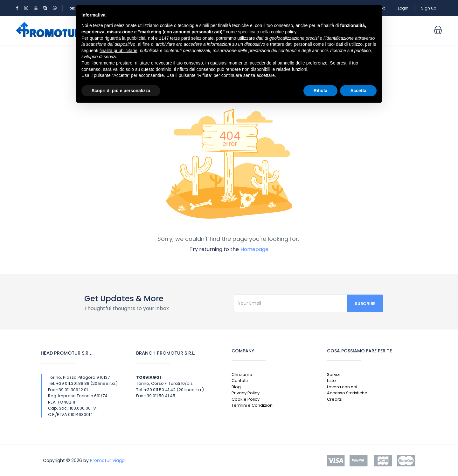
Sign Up (429, 8)
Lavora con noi (342, 387)
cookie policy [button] (284, 32)
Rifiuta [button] (321, 91)
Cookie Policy (246, 399)
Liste (331, 381)
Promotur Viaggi (108, 460)
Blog (236, 387)
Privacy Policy (246, 393)
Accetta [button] (358, 91)
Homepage (254, 249)
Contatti (240, 381)
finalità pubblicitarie (118, 51)
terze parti (180, 38)
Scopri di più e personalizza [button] (121, 91)
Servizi (334, 374)
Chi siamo (242, 374)
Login (403, 8)
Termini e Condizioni (253, 405)
